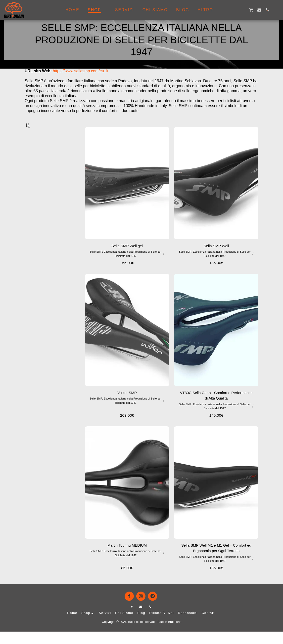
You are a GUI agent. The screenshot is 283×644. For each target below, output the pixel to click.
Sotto (38, 150)
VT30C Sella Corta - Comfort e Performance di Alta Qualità (216, 407)
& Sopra (40, 170)
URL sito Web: (38, 71)
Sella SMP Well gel (127, 257)
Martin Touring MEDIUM (127, 557)
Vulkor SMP (127, 404)
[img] (127, 341)
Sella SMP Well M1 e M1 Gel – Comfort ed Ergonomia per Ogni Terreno (216, 560)
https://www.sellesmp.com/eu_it (80, 71)
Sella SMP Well (216, 257)
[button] (227, 10)
